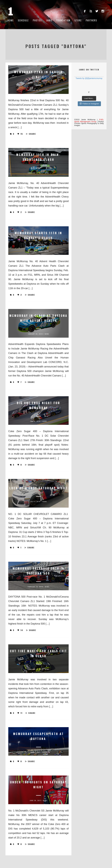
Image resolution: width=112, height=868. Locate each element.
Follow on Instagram (89, 104)
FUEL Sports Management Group (89, 121)
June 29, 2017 (35, 800)
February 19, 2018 (35, 587)
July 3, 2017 (35, 752)
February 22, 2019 (35, 90)
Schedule (23, 20)
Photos (37, 20)
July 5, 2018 (35, 501)
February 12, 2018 (35, 669)
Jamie (49, 20)
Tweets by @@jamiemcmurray (89, 78)
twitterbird (97, 11)
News (47, 90)
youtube (91, 11)
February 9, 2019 (35, 251)
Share (31, 134)
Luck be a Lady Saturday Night (38, 488)
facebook (85, 11)
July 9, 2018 (35, 421)
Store (78, 20)
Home (11, 20)
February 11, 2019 (35, 173)
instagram (103, 11)
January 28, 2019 (35, 334)
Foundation (63, 20)
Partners (91, 20)
